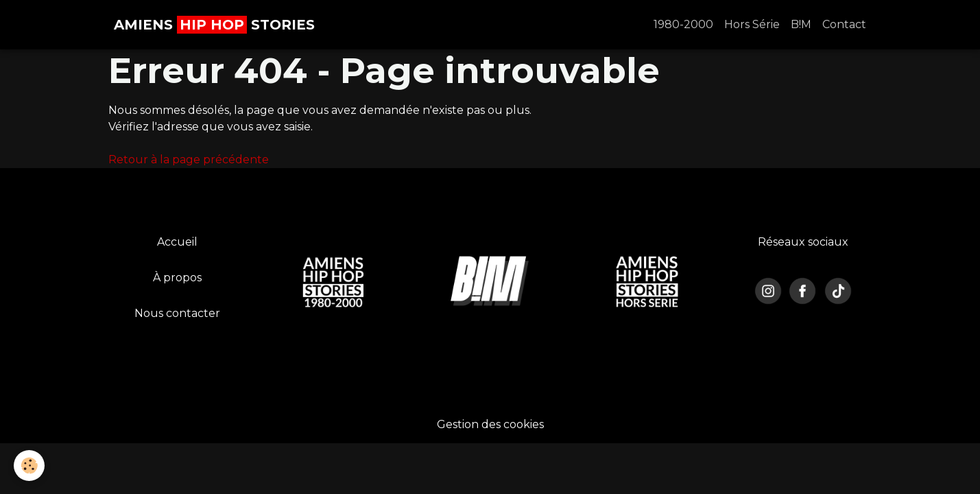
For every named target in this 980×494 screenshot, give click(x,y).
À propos (177, 278)
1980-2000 (683, 24)
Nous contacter (177, 313)
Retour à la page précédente (189, 160)
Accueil (177, 242)
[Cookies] (29, 466)
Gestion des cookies (490, 424)
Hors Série (752, 24)
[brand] (214, 25)
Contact (844, 24)
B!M (801, 24)
